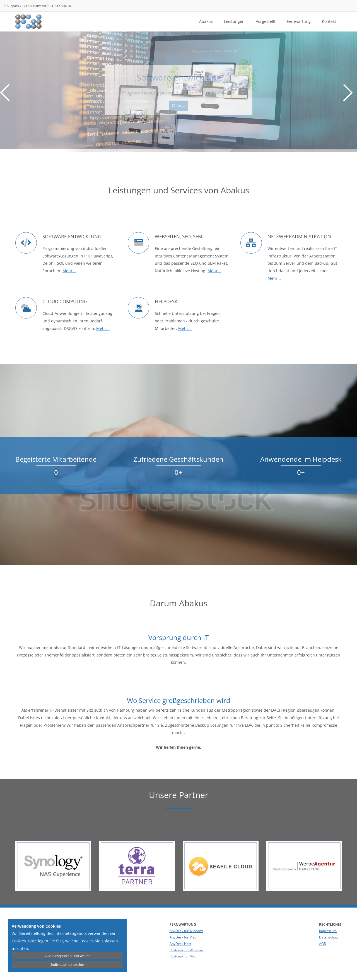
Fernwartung (299, 21)
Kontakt (329, 21)
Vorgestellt (266, 21)
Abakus (206, 21)
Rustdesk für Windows (187, 950)
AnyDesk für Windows (186, 931)
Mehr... (69, 271)
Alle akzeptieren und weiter (67, 956)
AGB (323, 944)
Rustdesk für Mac (183, 956)
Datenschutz (329, 937)
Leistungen (234, 21)
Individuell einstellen (67, 965)
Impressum (328, 931)
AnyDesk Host (180, 944)
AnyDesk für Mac (183, 937)
